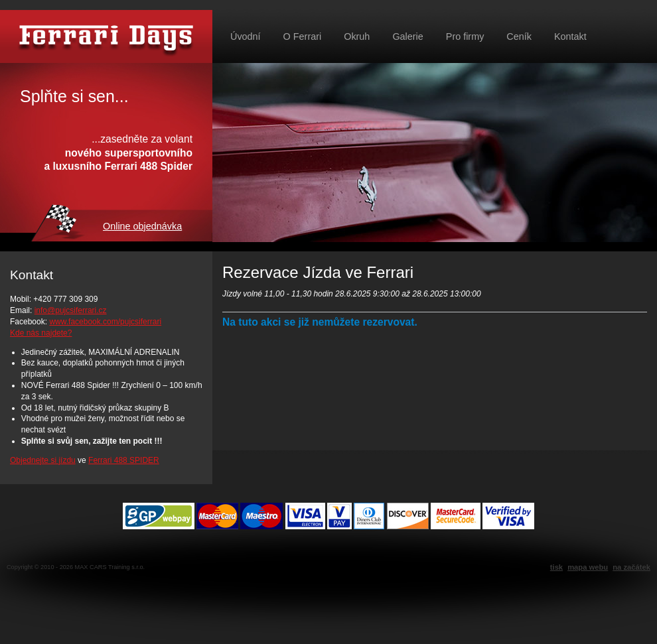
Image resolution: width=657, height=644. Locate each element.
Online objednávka (142, 226)
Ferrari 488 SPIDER (124, 460)
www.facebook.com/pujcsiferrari (105, 322)
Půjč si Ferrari (106, 36)
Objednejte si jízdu (43, 460)
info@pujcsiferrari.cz (71, 310)
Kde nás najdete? (41, 333)
